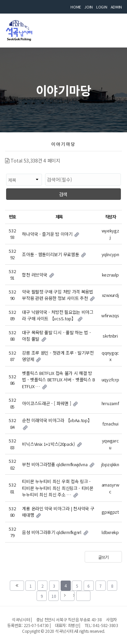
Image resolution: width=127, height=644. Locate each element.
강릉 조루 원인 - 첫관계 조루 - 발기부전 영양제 (58, 356)
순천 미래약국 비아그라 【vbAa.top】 (57, 423)
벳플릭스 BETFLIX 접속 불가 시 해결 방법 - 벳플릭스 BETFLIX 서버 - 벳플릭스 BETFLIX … (59, 380)
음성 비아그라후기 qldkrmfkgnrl (55, 532)
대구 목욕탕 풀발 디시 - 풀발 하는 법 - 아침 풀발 (56, 336)
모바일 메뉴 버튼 (113, 29)
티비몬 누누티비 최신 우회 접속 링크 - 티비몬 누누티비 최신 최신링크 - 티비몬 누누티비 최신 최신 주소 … (58, 488)
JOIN (89, 7)
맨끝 (83, 596)
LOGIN (102, 7)
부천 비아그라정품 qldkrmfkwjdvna (58, 464)
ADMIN (117, 7)
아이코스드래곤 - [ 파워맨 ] (50, 403)
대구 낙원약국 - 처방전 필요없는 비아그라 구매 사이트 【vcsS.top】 (58, 315)
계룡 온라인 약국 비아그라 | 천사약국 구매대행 (58, 512)
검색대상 (5, 170)
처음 (17, 586)
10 (52, 595)
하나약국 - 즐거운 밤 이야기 (50, 234)
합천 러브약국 (38, 275)
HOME (76, 7)
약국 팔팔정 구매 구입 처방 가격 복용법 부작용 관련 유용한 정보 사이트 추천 (58, 295)
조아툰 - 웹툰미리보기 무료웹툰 (54, 254)
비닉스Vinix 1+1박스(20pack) (52, 444)
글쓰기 (103, 557)
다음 (67, 596)
